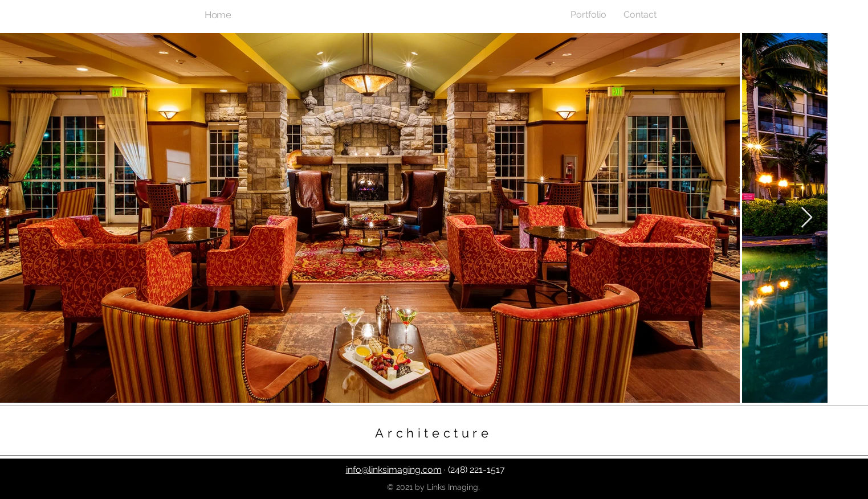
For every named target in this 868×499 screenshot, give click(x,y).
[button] (588, 15)
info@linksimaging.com (394, 470)
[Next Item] (807, 218)
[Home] (219, 15)
